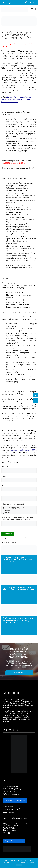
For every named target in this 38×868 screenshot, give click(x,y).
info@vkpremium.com (13, 833)
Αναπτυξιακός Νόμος (12, 789)
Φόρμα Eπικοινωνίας (14, 841)
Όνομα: (4, 476)
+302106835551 (9, 831)
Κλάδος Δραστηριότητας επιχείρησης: (15, 504)
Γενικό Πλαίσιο (9, 807)
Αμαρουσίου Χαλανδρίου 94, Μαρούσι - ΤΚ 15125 (15, 825)
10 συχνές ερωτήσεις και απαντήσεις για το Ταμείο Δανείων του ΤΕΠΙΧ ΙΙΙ (19, 560)
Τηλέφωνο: (5, 495)
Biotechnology (19, 511)
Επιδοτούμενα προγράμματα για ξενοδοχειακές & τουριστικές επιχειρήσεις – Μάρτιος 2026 (18, 620)
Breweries (19, 513)
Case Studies (8, 812)
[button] (32, 9)
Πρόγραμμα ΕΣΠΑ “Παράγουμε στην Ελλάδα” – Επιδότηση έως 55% (19, 589)
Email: (4, 485)
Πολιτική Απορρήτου (12, 794)
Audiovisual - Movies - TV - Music (19, 509)
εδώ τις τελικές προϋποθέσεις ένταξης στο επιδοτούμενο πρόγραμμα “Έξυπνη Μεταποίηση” (17, 100)
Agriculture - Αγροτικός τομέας (19, 508)
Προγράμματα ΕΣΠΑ (12, 786)
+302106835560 (10, 828)
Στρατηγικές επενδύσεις (13, 809)
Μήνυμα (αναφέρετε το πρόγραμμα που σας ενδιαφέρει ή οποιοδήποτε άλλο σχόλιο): (17, 519)
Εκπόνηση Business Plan (13, 791)
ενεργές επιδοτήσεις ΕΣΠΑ (24, 450)
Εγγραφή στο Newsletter (15, 800)
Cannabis (19, 514)
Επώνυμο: (5, 467)
